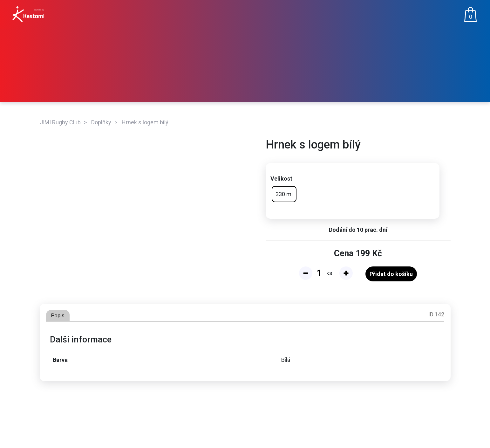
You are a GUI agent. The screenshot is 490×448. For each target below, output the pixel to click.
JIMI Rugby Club (60, 122)
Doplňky (101, 122)
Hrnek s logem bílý (145, 122)
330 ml (284, 194)
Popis (58, 315)
